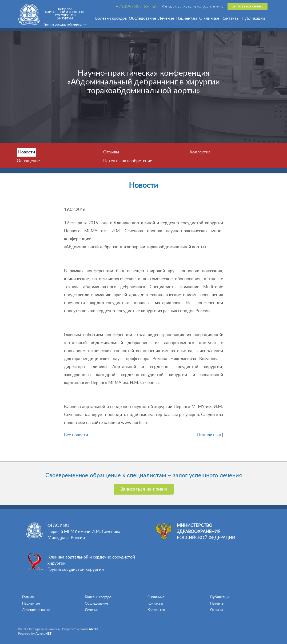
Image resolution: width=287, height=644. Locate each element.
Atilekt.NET (43, 634)
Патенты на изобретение (128, 161)
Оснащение (28, 161)
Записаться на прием (144, 489)
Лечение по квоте (36, 610)
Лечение (166, 19)
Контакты (230, 19)
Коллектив (200, 152)
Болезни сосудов (111, 19)
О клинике (209, 19)
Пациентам (187, 19)
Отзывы (111, 152)
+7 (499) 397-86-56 (136, 7)
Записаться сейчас (248, 6)
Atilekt (93, 629)
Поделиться (209, 435)
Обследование (142, 19)
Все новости (76, 435)
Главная (28, 597)
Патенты (217, 604)
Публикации (253, 19)
